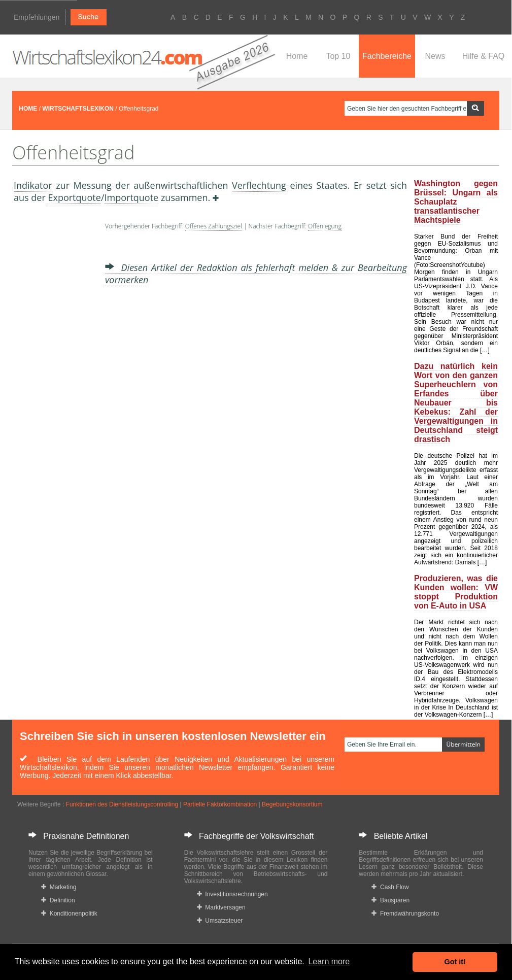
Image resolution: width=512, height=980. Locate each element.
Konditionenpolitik (69, 914)
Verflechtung (259, 185)
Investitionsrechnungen (232, 894)
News (435, 56)
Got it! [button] (455, 962)
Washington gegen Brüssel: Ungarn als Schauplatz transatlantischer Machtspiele (456, 202)
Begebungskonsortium (292, 804)
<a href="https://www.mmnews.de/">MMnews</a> (54, 385)
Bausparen (390, 900)
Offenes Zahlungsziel (214, 226)
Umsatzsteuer (220, 921)
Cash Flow (390, 887)
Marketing (59, 887)
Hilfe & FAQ (484, 56)
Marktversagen (221, 907)
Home (297, 56)
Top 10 (338, 56)
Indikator (33, 185)
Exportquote (74, 197)
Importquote (132, 197)
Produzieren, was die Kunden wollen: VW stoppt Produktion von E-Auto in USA (456, 592)
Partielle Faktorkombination (220, 804)
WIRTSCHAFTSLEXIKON (78, 109)
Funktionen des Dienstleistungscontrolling (122, 804)
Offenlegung (325, 226)
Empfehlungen (37, 17)
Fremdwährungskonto (405, 914)
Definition (58, 900)
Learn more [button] (329, 961)
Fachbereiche (387, 56)
